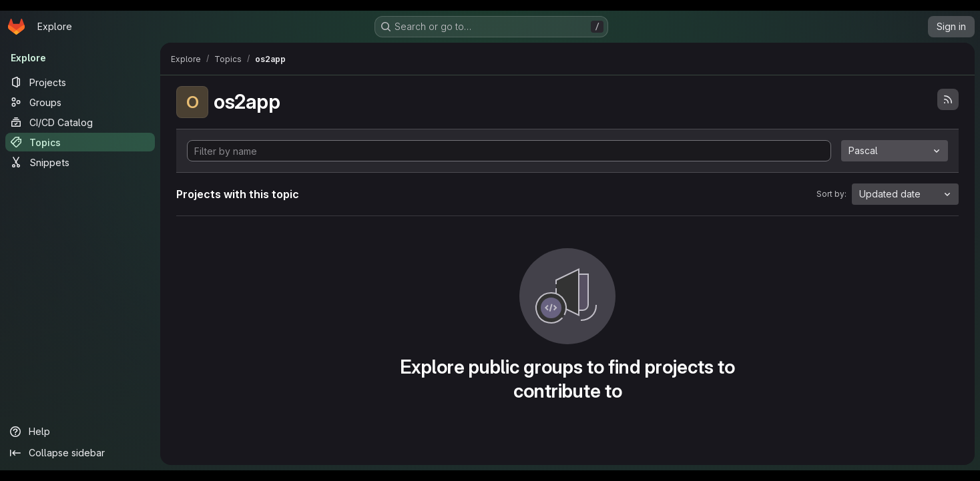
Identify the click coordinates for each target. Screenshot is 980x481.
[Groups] (80, 102)
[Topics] (80, 142)
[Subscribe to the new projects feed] (948, 99)
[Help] (80, 432)
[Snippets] (80, 162)
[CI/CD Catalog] (80, 122)
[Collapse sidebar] (80, 453)
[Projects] (80, 82)
